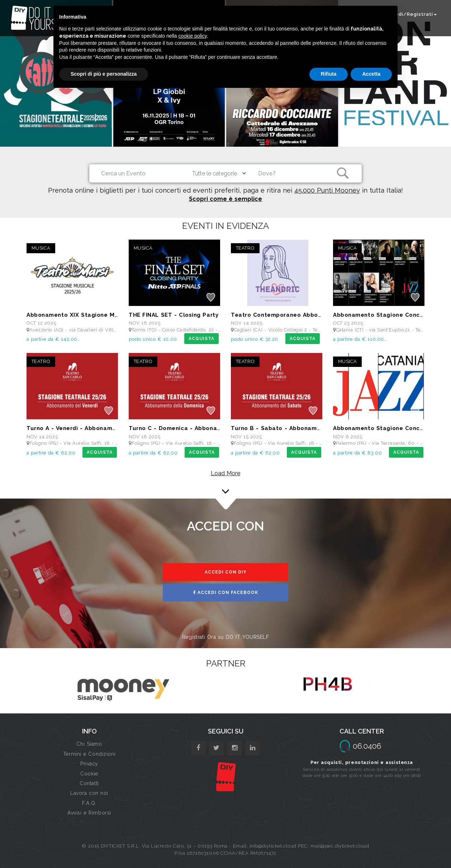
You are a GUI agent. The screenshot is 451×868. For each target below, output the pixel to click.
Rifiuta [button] (329, 74)
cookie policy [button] (193, 36)
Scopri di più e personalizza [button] (104, 74)
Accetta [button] (371, 74)
